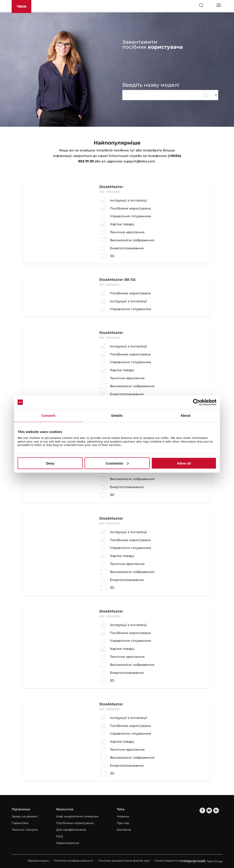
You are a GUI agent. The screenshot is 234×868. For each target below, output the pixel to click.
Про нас (123, 823)
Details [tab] (117, 415)
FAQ (60, 836)
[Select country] (210, 5)
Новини (123, 816)
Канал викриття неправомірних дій (180, 861)
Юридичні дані (38, 861)
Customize (117, 463)
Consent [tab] (49, 415)
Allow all (184, 463)
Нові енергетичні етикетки (77, 816)
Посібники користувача (75, 823)
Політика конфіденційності (73, 861)
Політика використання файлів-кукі (124, 861)
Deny (50, 463)
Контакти (124, 830)
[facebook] (202, 810)
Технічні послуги (25, 830)
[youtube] (209, 810)
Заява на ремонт (25, 816)
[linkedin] (216, 810)
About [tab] (186, 415)
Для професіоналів (71, 830)
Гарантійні (20, 823)
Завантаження (68, 843)
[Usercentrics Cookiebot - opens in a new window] (196, 402)
